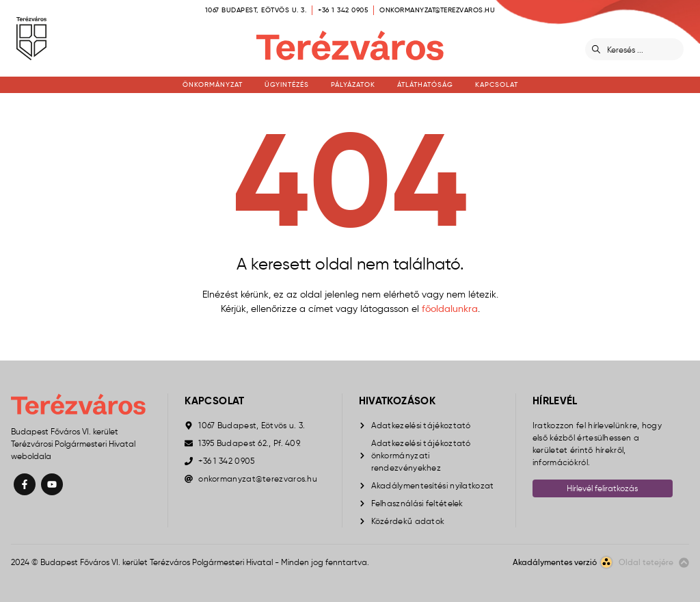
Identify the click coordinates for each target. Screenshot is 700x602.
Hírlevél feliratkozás (602, 488)
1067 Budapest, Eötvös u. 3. (256, 10)
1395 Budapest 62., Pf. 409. (250, 443)
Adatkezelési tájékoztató (421, 425)
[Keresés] (643, 49)
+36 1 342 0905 (343, 10)
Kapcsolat (497, 84)
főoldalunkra (450, 309)
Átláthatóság (425, 84)
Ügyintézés (287, 84)
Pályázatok (353, 84)
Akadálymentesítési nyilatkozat (433, 485)
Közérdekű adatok (408, 521)
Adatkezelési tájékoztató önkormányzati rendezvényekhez (421, 455)
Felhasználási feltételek (417, 503)
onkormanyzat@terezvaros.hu (437, 10)
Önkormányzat (213, 84)
